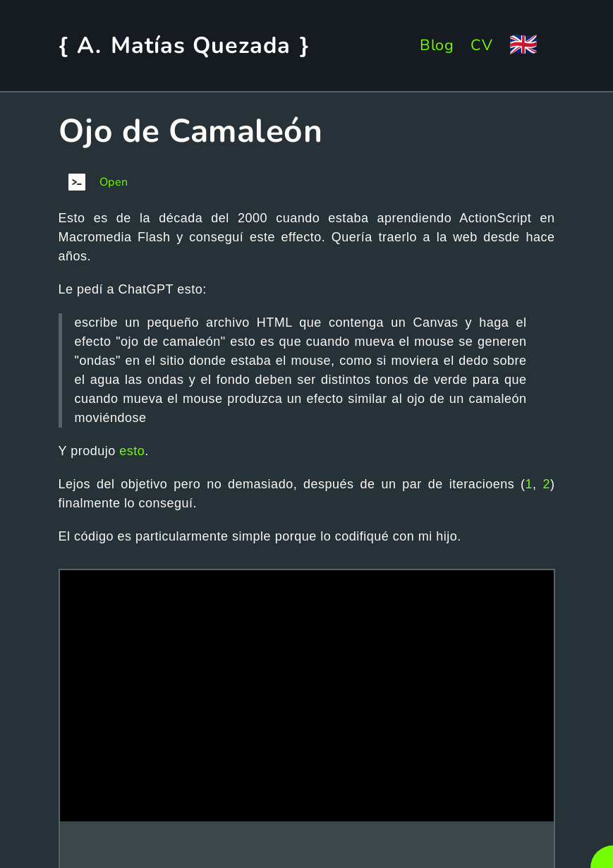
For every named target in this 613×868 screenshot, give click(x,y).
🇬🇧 (524, 45)
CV (481, 45)
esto (132, 451)
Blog (437, 45)
